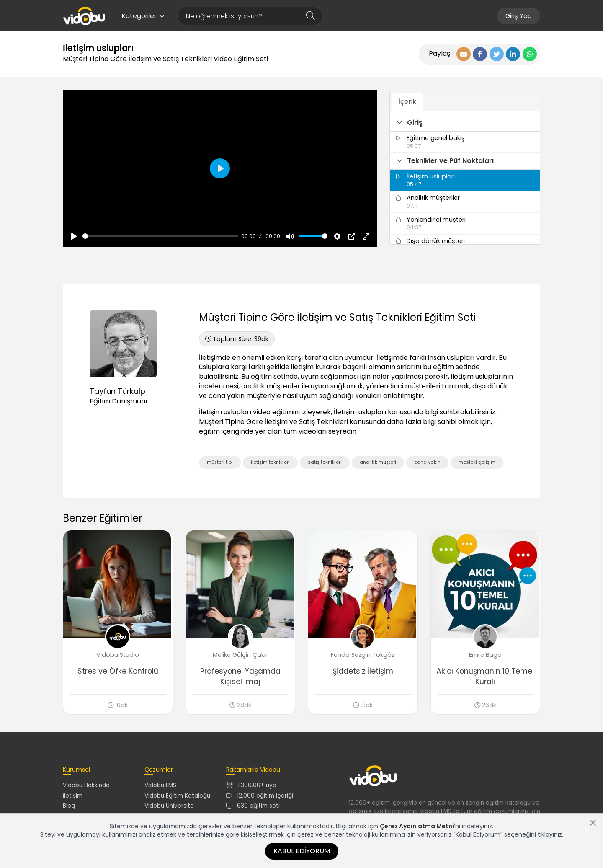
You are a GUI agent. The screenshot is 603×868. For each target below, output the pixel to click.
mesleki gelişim (477, 462)
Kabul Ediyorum (302, 851)
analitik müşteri (378, 462)
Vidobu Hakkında (86, 787)
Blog (69, 807)
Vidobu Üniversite (169, 807)
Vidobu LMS (160, 787)
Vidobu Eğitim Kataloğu (177, 797)
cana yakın (427, 462)
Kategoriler (143, 16)
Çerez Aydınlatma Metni (417, 826)
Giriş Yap (519, 16)
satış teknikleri (325, 462)
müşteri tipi (220, 462)
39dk (237, 339)
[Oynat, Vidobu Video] (74, 236)
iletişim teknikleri (270, 462)
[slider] (160, 236)
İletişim (73, 797)
